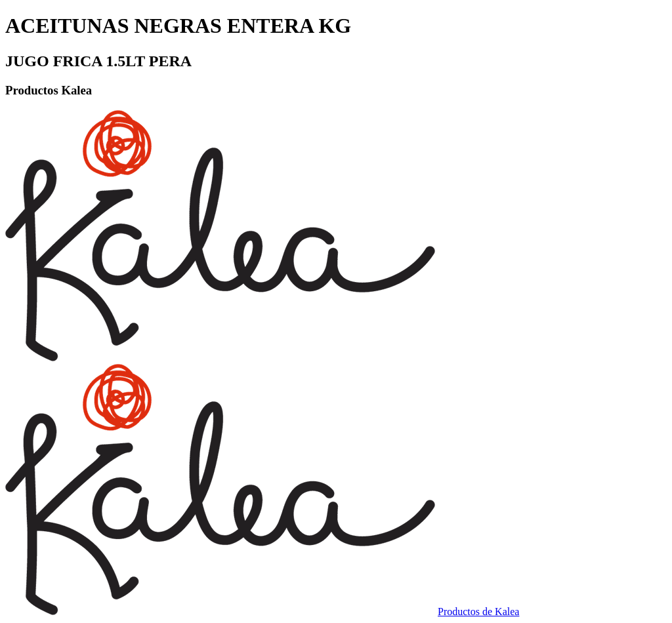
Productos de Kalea (478, 612)
